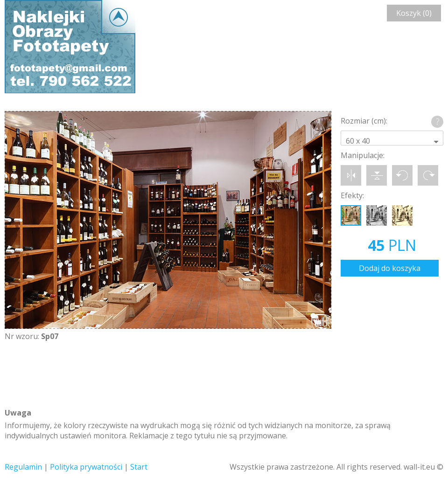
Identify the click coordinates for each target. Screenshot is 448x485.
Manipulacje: (363, 155)
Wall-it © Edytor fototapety (70, 47)
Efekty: (352, 195)
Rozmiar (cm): (364, 121)
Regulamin (23, 467)
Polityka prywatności (86, 467)
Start (139, 467)
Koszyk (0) (414, 13)
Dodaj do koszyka (390, 268)
